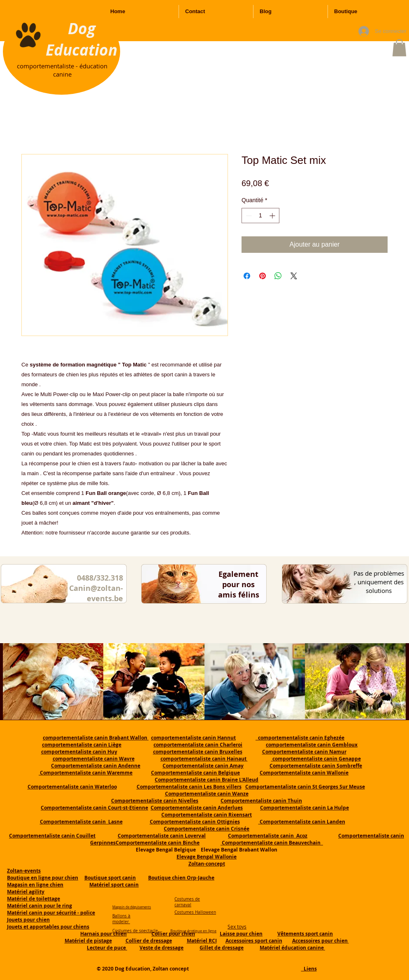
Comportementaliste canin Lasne (81, 822)
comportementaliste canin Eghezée (300, 738)
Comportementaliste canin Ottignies (195, 822)
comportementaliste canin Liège (82, 745)
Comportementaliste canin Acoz (268, 836)
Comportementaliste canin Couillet (52, 836)
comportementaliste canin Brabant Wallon (96, 738)
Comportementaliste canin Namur (304, 752)
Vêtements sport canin (305, 934)
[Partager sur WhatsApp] (278, 276)
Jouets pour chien (28, 920)
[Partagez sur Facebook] (247, 276)
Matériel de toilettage (34, 899)
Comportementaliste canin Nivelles (155, 801)
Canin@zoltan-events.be (96, 593)
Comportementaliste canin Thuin (261, 801)
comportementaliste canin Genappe (316, 759)
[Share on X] (294, 276)
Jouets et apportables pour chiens (48, 927)
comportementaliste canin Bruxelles (198, 752)
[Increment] (273, 216)
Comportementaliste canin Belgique (195, 773)
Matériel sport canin (114, 885)
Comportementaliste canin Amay (203, 766)
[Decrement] (248, 216)
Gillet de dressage (222, 948)
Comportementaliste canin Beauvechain (272, 843)
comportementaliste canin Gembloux (312, 745)
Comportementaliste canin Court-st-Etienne (94, 808)
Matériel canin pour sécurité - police (51, 913)
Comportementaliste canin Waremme (86, 773)
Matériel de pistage (88, 941)
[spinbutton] (260, 216)
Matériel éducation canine (292, 948)
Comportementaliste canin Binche (158, 843)
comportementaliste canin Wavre (94, 759)
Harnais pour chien (103, 934)
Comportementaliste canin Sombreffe (316, 766)
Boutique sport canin (110, 878)
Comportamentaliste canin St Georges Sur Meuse (305, 787)
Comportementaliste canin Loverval (162, 836)
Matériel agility (26, 892)
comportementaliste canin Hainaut (204, 759)
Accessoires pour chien (321, 941)
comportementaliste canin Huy (79, 752)
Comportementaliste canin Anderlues (197, 808)
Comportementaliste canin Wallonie (304, 773)
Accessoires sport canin (254, 941)
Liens (309, 969)
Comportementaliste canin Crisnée (207, 829)
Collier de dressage (149, 941)
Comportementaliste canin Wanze (207, 794)
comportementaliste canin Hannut (193, 738)
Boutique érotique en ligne (193, 931)
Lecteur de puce (107, 948)
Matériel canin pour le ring (40, 906)
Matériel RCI (202, 941)
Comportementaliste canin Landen (302, 822)
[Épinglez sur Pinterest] (263, 276)
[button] (399, 48)
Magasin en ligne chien (35, 885)
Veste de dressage (162, 948)
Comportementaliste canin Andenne (96, 766)
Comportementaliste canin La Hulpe (304, 808)
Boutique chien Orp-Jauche (181, 878)
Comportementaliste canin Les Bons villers (189, 787)
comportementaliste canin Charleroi (198, 745)
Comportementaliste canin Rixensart (207, 815)
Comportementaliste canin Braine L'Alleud (207, 780)
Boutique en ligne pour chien (43, 878)
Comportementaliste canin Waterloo (72, 787)
